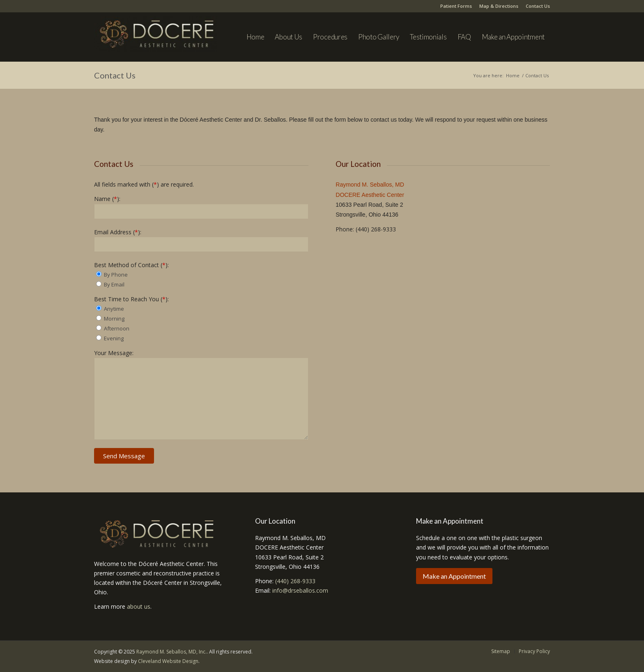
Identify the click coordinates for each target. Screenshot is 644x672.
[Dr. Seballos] (156, 41)
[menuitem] (255, 37)
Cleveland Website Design (168, 661)
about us (139, 606)
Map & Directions (499, 6)
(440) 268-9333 (295, 581)
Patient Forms (456, 6)
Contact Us (538, 6)
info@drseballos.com (300, 590)
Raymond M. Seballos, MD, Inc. (171, 652)
